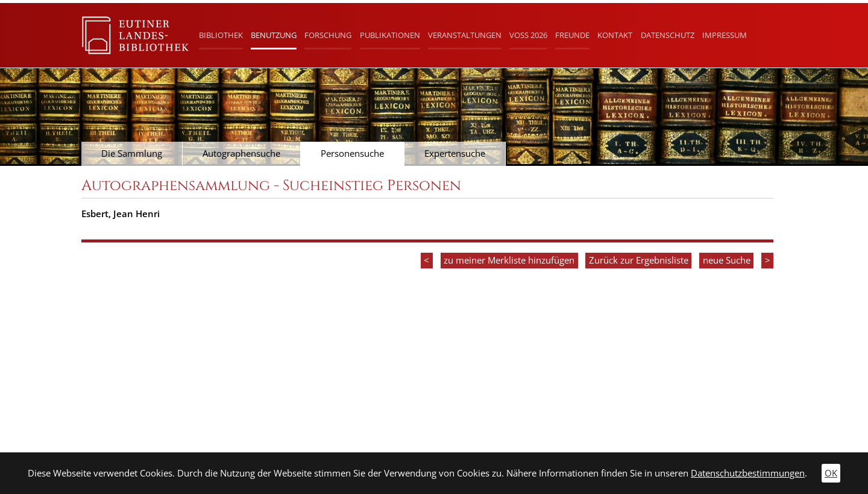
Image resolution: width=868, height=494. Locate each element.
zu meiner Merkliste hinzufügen (509, 260)
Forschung (328, 35)
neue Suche (727, 260)
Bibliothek (221, 35)
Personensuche (352, 154)
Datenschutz (668, 35)
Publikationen (390, 35)
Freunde (572, 35)
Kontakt (615, 35)
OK (831, 473)
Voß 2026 (528, 35)
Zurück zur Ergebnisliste (639, 260)
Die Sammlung (132, 154)
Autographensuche (241, 154)
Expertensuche (455, 154)
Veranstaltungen (465, 35)
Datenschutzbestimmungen (748, 473)
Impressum (725, 35)
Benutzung (274, 35)
